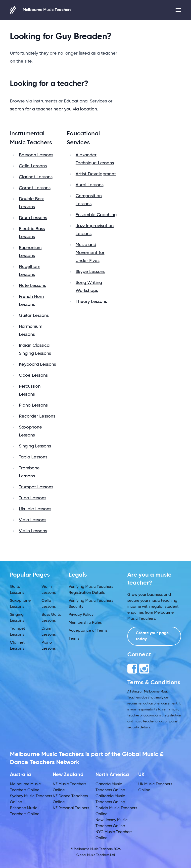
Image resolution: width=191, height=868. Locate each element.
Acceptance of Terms (88, 631)
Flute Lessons (32, 286)
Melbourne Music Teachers (41, 10)
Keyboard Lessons (37, 364)
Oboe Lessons (33, 375)
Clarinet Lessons (36, 177)
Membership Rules (85, 623)
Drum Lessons (33, 218)
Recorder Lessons (37, 416)
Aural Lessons (90, 185)
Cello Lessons (33, 166)
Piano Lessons (33, 405)
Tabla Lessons (33, 457)
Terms (74, 639)
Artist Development (96, 174)
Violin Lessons (33, 531)
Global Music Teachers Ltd (96, 855)
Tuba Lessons (33, 498)
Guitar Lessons (34, 316)
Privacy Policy (81, 615)
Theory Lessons (91, 302)
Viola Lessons (33, 520)
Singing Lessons (35, 446)
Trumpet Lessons (36, 487)
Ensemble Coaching (96, 215)
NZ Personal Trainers (71, 808)
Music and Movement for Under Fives (90, 253)
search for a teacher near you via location (53, 109)
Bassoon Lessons (36, 155)
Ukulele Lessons (35, 509)
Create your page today (152, 636)
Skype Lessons (90, 272)
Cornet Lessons (35, 188)
